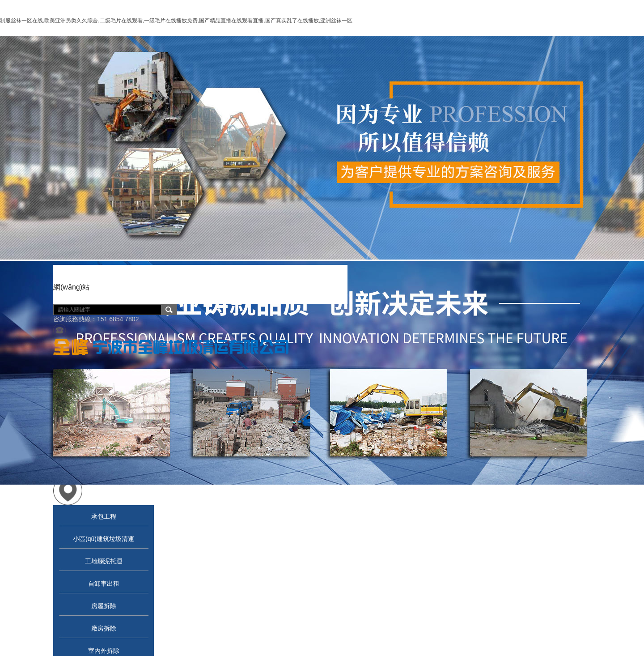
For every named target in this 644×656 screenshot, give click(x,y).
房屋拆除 (104, 606)
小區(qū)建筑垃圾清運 (104, 539)
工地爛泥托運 (104, 561)
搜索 (169, 310)
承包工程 (104, 516)
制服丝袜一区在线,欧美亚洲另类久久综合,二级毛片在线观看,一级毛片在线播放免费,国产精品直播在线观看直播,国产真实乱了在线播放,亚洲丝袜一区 (176, 21)
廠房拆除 (104, 628)
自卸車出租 (104, 584)
